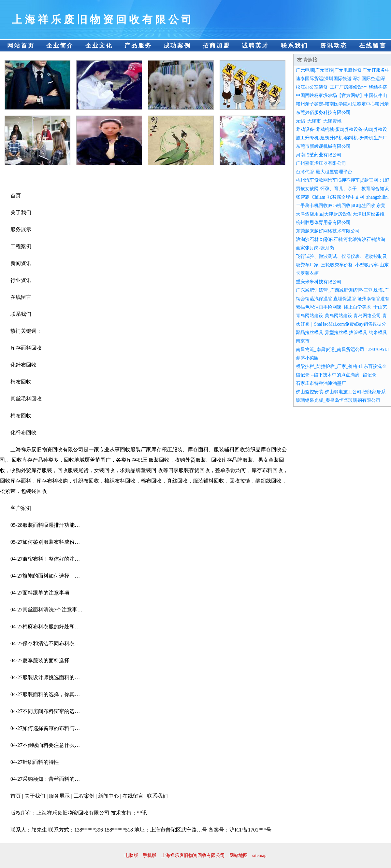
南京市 (303, 341)
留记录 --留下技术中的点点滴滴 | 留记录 (336, 375)
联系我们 (295, 46)
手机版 (150, 855)
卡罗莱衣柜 (307, 273)
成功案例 (177, 46)
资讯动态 (334, 46)
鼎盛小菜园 (307, 358)
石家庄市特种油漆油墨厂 (321, 383)
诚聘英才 (255, 46)
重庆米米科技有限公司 (319, 282)
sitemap (259, 855)
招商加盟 (216, 46)
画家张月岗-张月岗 (315, 248)
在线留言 (373, 46)
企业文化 (99, 46)
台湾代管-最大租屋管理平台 (324, 172)
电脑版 (131, 855)
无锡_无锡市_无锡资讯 (319, 121)
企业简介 (60, 46)
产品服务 (138, 46)
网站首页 (21, 46)
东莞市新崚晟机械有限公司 (323, 146)
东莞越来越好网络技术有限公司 (328, 231)
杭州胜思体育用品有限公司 (323, 223)
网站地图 (239, 855)
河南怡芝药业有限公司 (319, 155)
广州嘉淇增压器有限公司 (321, 163)
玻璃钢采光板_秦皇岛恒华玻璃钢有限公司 (338, 400)
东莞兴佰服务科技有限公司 (323, 112)
